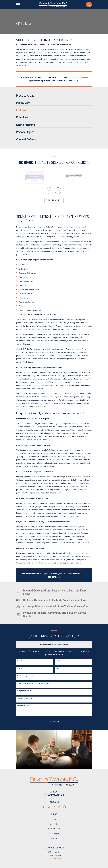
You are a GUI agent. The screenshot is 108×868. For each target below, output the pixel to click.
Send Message (54, 721)
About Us (54, 824)
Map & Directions (54, 858)
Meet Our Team (54, 829)
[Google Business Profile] (49, 807)
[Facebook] (44, 807)
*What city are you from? (25, 676)
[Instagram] (64, 807)
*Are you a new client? (24, 691)
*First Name (21, 661)
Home (54, 819)
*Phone (19, 668)
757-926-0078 (54, 795)
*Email (58, 668)
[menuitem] (54, 103)
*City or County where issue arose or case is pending (34, 683)
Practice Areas (54, 834)
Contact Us (54, 838)
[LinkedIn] (54, 807)
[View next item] (58, 191)
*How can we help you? (25, 706)
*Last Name (59, 661)
